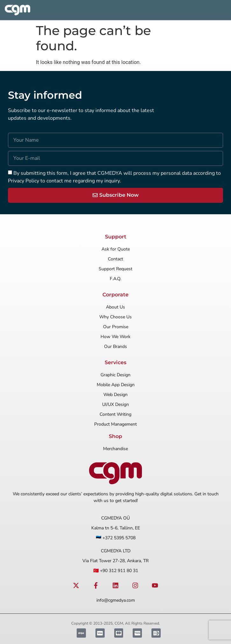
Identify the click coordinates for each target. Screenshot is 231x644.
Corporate (115, 295)
